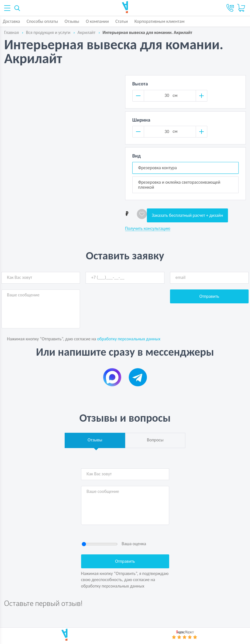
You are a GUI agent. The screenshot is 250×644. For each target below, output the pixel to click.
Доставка (11, 21)
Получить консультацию (148, 228)
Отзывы (72, 21)
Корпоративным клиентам (159, 21)
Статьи (122, 21)
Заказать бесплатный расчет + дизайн (188, 215)
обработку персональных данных (129, 339)
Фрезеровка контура (158, 168)
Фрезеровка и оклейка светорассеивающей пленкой (179, 185)
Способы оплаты (42, 21)
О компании (97, 21)
